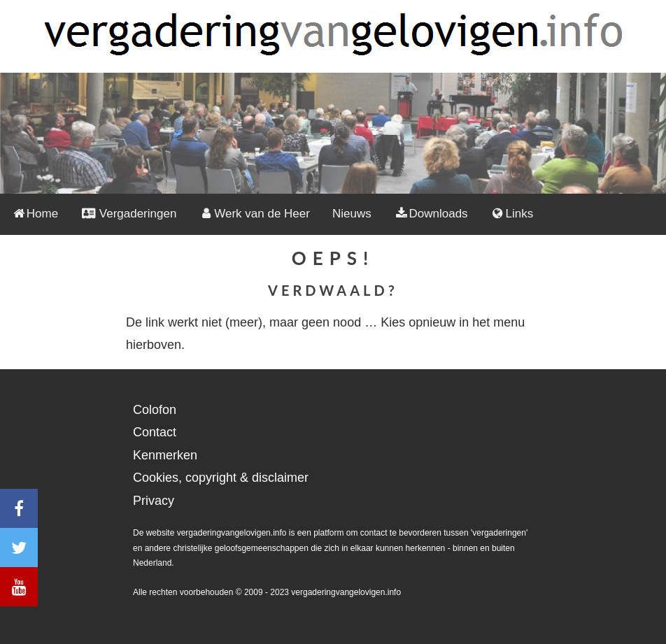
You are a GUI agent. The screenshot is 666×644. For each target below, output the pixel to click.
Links (512, 214)
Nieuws (352, 214)
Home (35, 214)
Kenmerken (165, 455)
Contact (155, 432)
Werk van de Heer (254, 214)
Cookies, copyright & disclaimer (221, 478)
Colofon (155, 410)
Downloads (431, 214)
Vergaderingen (128, 214)
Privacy (154, 501)
